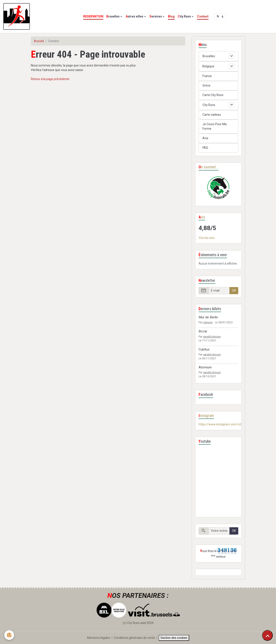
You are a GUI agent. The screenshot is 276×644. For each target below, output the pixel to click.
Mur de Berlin (208, 317)
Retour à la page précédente (50, 79)
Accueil (39, 41)
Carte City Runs (213, 95)
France (207, 76)
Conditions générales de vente (134, 638)
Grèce (206, 85)
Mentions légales (99, 638)
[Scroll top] (267, 635)
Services (156, 16)
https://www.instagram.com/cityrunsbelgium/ (230, 424)
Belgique (208, 66)
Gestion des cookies (174, 638)
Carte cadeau (212, 115)
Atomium (205, 367)
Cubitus (204, 349)
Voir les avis (207, 238)
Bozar (203, 331)
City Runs (184, 16)
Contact (203, 16)
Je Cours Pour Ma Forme (215, 126)
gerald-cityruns (212, 337)
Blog (171, 16)
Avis (205, 138)
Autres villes (135, 16)
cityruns (208, 322)
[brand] (17, 17)
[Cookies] (9, 635)
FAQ (205, 148)
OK (234, 290)
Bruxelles (113, 16)
